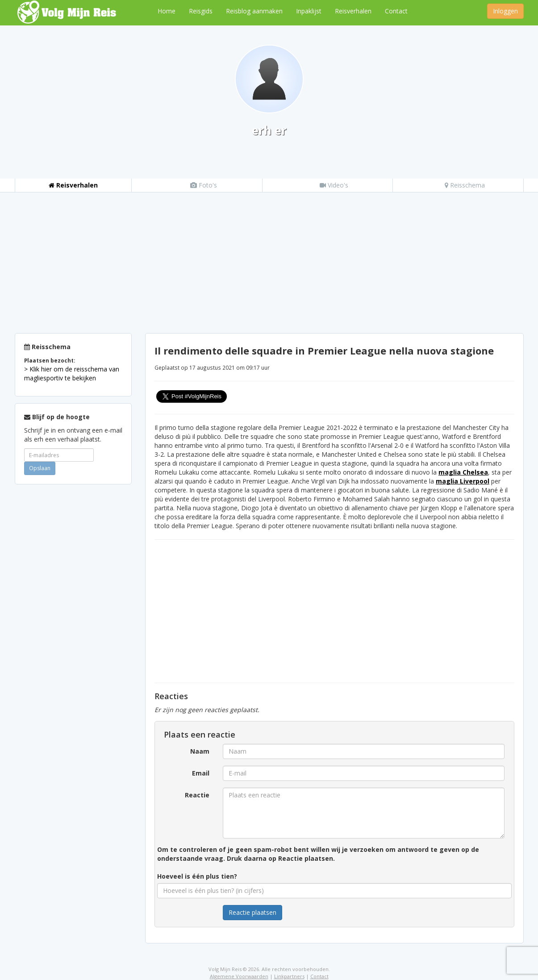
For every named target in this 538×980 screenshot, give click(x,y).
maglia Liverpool (463, 481)
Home (167, 11)
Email (201, 773)
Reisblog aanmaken (254, 11)
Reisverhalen (353, 11)
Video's (334, 185)
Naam (200, 751)
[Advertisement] (269, 259)
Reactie (197, 795)
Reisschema (465, 185)
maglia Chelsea (463, 472)
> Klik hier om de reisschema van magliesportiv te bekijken (72, 373)
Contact (396, 11)
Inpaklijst (309, 11)
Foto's (204, 185)
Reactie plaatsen (252, 912)
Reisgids (201, 11)
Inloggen (505, 11)
